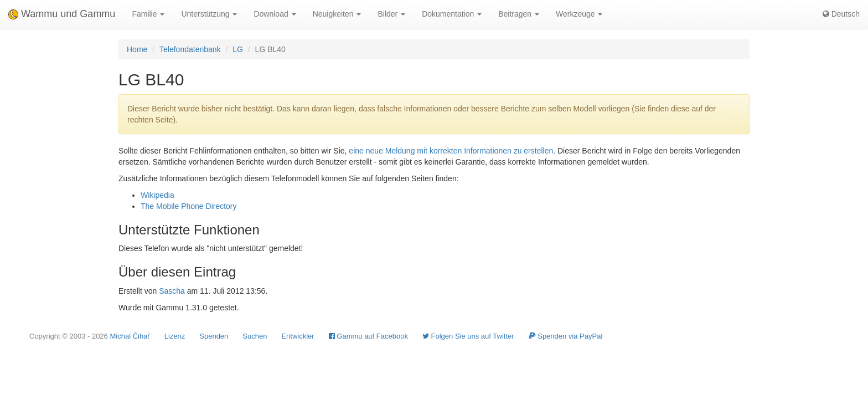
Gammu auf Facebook (368, 336)
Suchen (255, 336)
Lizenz (175, 336)
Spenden (214, 336)
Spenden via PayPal (566, 336)
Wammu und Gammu (62, 14)
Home (137, 49)
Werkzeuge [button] (579, 14)
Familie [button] (148, 14)
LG (238, 49)
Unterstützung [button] (209, 14)
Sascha (172, 291)
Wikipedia (157, 195)
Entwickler (298, 336)
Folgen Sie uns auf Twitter (468, 336)
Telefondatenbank (190, 49)
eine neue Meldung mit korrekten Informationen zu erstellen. (452, 151)
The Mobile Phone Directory (189, 206)
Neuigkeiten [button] (337, 14)
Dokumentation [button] (452, 14)
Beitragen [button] (519, 14)
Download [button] (275, 14)
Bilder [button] (391, 14)
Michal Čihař (130, 336)
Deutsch (841, 14)
